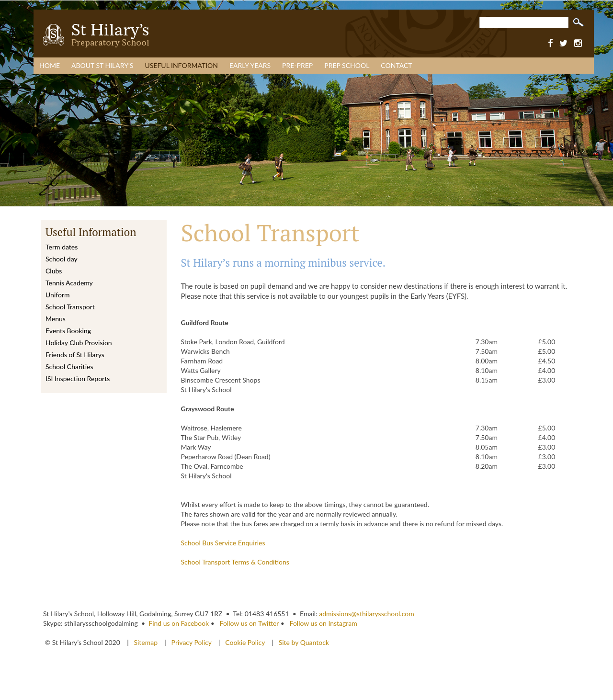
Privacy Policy (192, 642)
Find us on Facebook (179, 623)
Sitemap (146, 642)
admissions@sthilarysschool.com (367, 614)
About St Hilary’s (102, 65)
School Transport (70, 307)
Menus (56, 319)
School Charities (69, 367)
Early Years (250, 65)
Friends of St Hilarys (75, 355)
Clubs (54, 271)
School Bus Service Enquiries (223, 543)
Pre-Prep (297, 65)
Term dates (62, 247)
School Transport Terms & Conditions (235, 562)
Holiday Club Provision (79, 343)
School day (62, 259)
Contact (396, 65)
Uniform (57, 295)
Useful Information (181, 65)
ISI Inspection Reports (78, 378)
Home (50, 65)
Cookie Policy (245, 642)
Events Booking (68, 331)
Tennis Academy (69, 283)
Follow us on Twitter (249, 623)
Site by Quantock (303, 642)
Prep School (347, 65)
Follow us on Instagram (324, 623)
